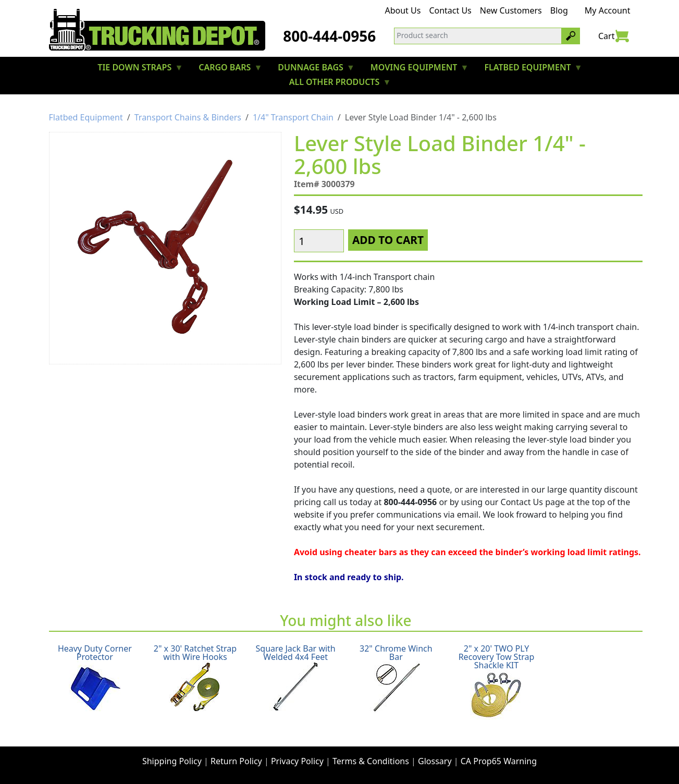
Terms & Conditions (371, 761)
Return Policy (236, 761)
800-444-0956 (329, 36)
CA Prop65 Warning (499, 761)
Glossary (435, 761)
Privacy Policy (297, 761)
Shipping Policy (172, 761)
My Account (608, 10)
